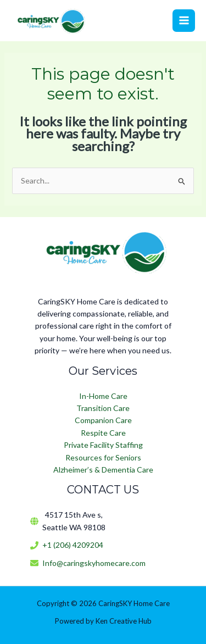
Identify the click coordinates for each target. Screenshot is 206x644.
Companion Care (103, 420)
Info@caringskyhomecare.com (94, 563)
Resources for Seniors (103, 457)
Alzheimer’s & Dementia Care (103, 470)
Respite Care (103, 433)
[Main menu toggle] (184, 21)
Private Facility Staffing (103, 445)
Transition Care (103, 408)
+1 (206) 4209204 (73, 545)
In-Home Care (103, 396)
